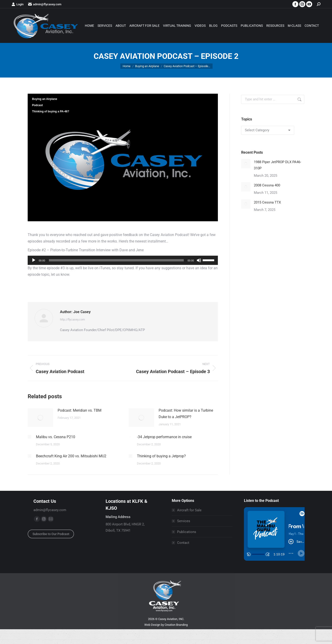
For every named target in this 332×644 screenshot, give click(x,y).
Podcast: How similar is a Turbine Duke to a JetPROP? (186, 414)
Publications (187, 532)
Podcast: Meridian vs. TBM (80, 410)
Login (18, 4)
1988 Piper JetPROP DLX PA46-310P (277, 165)
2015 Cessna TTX (267, 202)
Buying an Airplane (45, 99)
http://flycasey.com (72, 319)
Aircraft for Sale (189, 510)
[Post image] (40, 418)
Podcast (37, 105)
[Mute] (199, 260)
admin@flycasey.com (45, 4)
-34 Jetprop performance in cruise (164, 437)
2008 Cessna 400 (267, 185)
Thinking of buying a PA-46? (51, 111)
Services (184, 521)
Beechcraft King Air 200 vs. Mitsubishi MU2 (71, 456)
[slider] (116, 260)
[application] (123, 260)
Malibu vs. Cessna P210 (56, 437)
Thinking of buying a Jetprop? (161, 456)
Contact (183, 543)
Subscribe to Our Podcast (51, 534)
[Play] (34, 260)
